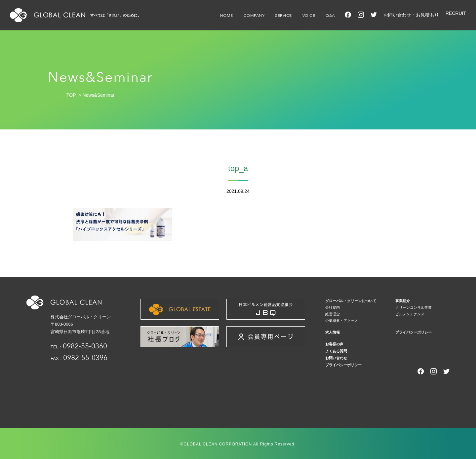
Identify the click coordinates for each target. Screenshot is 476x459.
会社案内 (333, 307)
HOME (227, 16)
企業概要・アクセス (342, 321)
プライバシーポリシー (414, 332)
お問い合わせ (336, 358)
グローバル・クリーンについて (351, 301)
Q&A (330, 16)
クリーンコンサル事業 (414, 307)
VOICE (309, 16)
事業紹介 (403, 301)
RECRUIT (456, 13)
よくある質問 (336, 351)
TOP (71, 95)
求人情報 (333, 332)
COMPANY (254, 16)
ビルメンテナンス (410, 314)
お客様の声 (334, 344)
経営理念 (333, 314)
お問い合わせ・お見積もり (411, 15)
